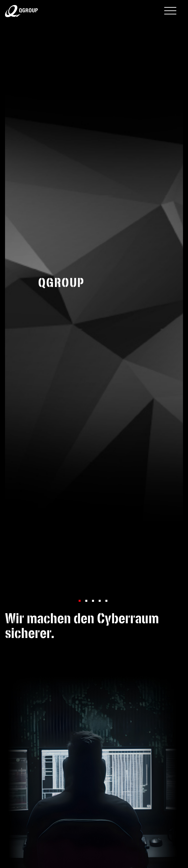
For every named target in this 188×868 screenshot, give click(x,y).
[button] (80, 601)
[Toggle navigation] (170, 12)
